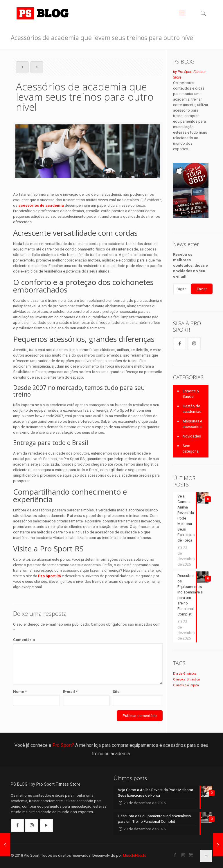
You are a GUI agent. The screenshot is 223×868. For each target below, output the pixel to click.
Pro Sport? (63, 745)
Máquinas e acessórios (192, 424)
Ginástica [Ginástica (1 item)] (193, 679)
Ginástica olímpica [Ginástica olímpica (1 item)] (186, 685)
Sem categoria (191, 448)
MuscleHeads (134, 855)
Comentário (24, 640)
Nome (20, 692)
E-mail (70, 692)
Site (116, 692)
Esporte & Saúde (191, 394)
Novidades (192, 436)
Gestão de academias (192, 409)
